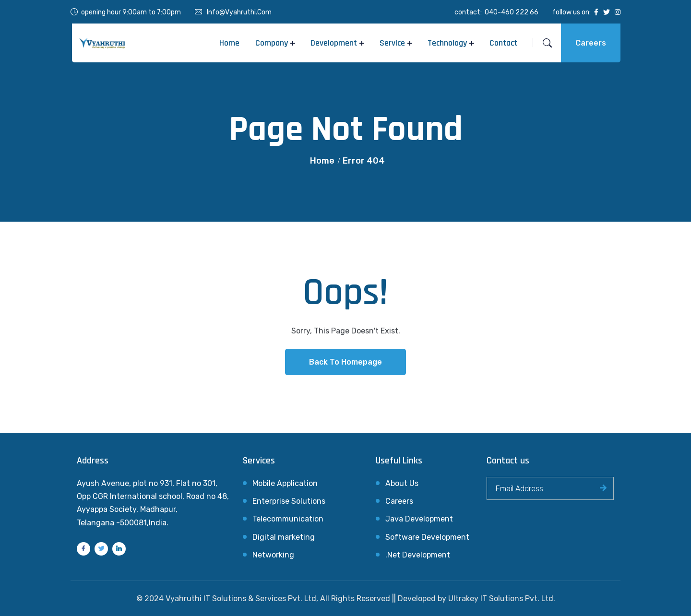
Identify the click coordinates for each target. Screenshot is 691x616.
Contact (503, 43)
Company (272, 43)
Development (334, 43)
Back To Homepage (345, 362)
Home (229, 43)
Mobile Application (285, 483)
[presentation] (560, 532)
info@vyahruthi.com (239, 12)
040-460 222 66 (512, 12)
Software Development (427, 537)
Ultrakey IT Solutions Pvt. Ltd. (502, 598)
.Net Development (418, 555)
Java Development (419, 519)
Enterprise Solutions (289, 501)
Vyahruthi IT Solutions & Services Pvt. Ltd (241, 598)
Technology (447, 43)
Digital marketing (284, 537)
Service (392, 43)
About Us (402, 483)
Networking (273, 555)
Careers (591, 43)
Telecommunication (288, 519)
